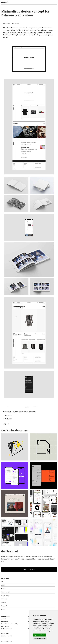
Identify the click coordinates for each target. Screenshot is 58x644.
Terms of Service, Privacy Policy (10, 624)
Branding (4, 589)
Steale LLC (9, 642)
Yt (8, 636)
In (5, 636)
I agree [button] (36, 635)
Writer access (5, 626)
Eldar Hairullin (8, 28)
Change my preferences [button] (40, 638)
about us (4, 619)
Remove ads (5, 621)
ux (8, 424)
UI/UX (3, 609)
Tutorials (4, 602)
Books (3, 585)
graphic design (5, 595)
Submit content (29, 569)
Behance (8, 416)
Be (2, 636)
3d (2, 582)
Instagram (9, 419)
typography (4, 606)
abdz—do (5, 2)
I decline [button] (43, 635)
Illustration (4, 599)
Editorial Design (6, 592)
